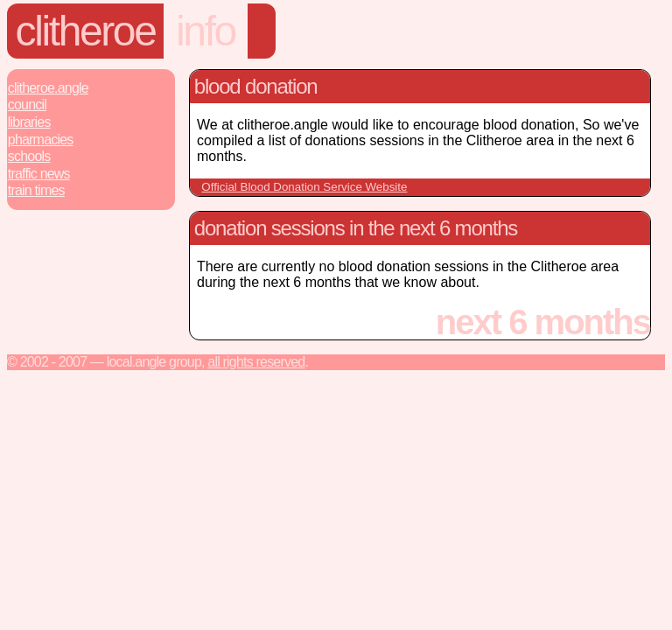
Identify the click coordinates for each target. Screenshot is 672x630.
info (206, 31)
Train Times (36, 190)
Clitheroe (86, 31)
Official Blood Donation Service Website (304, 187)
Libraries (29, 122)
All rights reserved (256, 362)
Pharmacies (41, 140)
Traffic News (39, 174)
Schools (29, 156)
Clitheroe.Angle (48, 88)
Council (27, 105)
